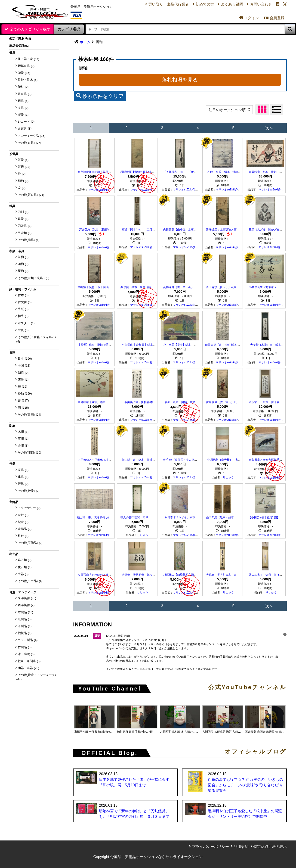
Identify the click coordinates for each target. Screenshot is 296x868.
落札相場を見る (180, 80)
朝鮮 (23, 373)
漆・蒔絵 (26, 654)
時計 (23, 515)
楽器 (23, 115)
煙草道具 (26, 66)
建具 (23, 477)
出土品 (14, 554)
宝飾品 (14, 502)
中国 (24, 366)
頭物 (23, 264)
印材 (23, 87)
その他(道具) (29, 143)
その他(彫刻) (29, 453)
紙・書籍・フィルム (23, 289)
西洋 (23, 380)
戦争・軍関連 (29, 661)
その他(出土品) (30, 581)
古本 (23, 295)
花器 (24, 73)
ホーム (85, 42)
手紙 (23, 309)
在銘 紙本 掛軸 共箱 (180, 402)
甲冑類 (25, 233)
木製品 (26, 612)
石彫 (23, 439)
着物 (23, 257)
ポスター (26, 323)
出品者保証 (19, 46)
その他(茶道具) (31, 195)
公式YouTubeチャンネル (248, 687)
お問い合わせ (261, 4)
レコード (26, 122)
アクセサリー (29, 508)
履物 (23, 271)
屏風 (23, 484)
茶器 (23, 160)
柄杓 (23, 181)
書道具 (25, 94)
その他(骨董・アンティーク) (36, 677)
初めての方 (205, 4)
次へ (269, 128)
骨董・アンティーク (23, 592)
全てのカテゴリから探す (30, 29)
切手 (23, 316)
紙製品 (25, 619)
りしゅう (228, 477)
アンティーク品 (32, 136)
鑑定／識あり (20, 39)
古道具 (25, 129)
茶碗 (24, 167)
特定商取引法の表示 (270, 847)
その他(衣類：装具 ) (34, 278)
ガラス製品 (28, 640)
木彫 (23, 432)
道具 (12, 53)
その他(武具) (29, 240)
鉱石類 (25, 560)
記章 (23, 522)
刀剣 (23, 212)
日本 (25, 359)
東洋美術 (27, 598)
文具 (23, 108)
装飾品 (25, 529)
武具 (12, 206)
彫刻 (12, 426)
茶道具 (14, 154)
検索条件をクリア (100, 96)
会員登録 (274, 18)
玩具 (23, 101)
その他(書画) (29, 415)
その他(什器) (29, 491)
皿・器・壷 (29, 59)
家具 (23, 470)
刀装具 (25, 226)
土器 (23, 574)
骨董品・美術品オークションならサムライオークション (156, 857)
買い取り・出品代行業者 (169, 4)
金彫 (23, 446)
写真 (23, 330)
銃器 (23, 219)
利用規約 (241, 847)
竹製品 (25, 647)
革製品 (25, 626)
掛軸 (25, 394)
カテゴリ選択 (69, 29)
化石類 (25, 567)
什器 (12, 464)
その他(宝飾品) (30, 543)
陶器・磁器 (29, 668)
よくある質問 (232, 4)
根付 (23, 536)
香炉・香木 (28, 80)
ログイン (249, 18)
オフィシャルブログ (256, 752)
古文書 (25, 302)
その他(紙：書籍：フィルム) (36, 339)
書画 (12, 353)
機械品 (25, 633)
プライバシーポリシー (210, 847)
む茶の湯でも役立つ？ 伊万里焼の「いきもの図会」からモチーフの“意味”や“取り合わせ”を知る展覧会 (245, 785)
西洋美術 (26, 605)
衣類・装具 (17, 251)
